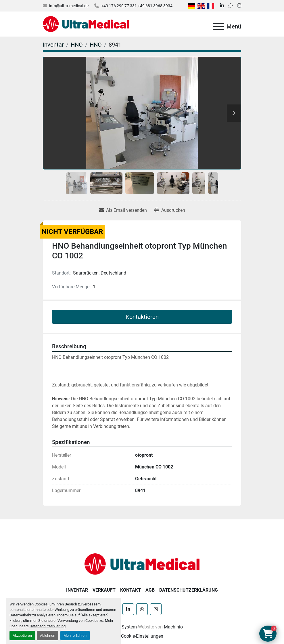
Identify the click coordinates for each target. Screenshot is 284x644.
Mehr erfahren (75, 636)
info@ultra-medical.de (69, 6)
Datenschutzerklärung (48, 626)
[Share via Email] (123, 210)
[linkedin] (222, 6)
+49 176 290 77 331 (119, 6)
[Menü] (218, 26)
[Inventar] (53, 45)
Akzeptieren (22, 636)
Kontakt (131, 590)
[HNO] (77, 45)
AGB (150, 590)
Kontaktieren (142, 317)
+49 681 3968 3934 (155, 6)
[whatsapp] (231, 6)
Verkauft (104, 590)
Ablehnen (48, 636)
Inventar (77, 590)
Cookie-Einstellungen (142, 636)
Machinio (173, 627)
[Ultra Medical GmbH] (142, 564)
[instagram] (239, 6)
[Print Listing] (170, 210)
